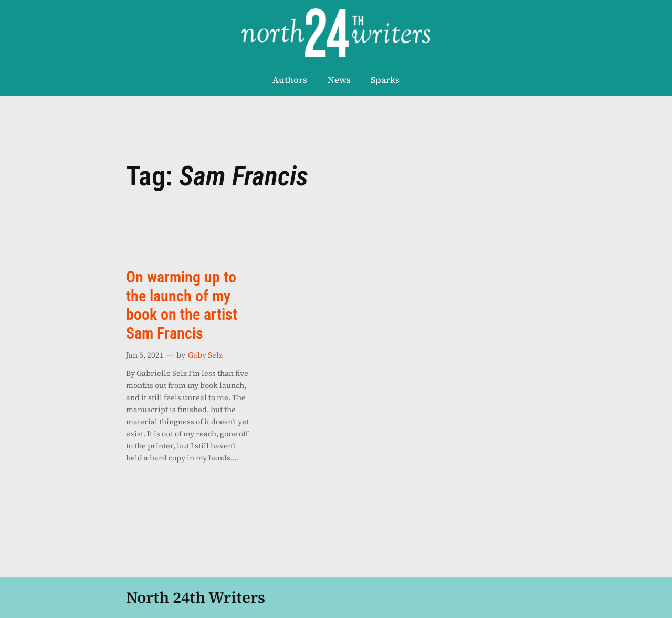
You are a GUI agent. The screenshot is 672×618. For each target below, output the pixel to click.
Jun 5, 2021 (145, 355)
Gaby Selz (205, 355)
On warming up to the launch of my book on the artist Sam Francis (182, 305)
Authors (290, 80)
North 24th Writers (196, 597)
